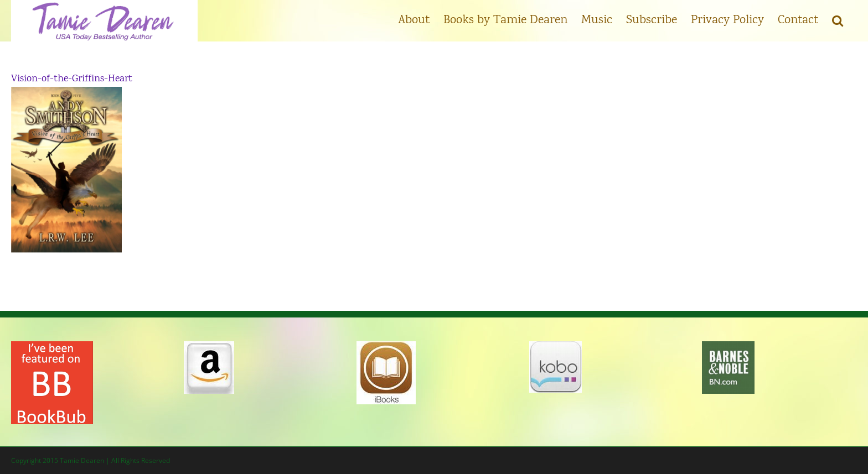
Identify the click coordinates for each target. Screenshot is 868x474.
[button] (838, 19)
